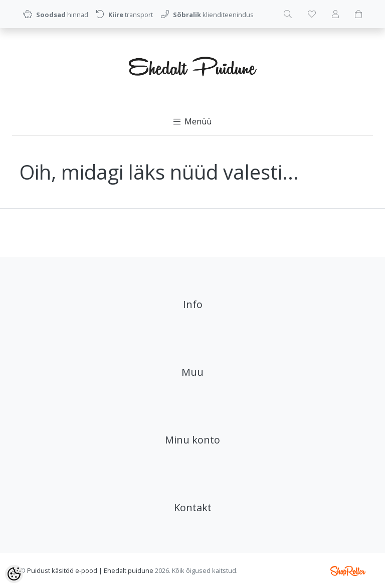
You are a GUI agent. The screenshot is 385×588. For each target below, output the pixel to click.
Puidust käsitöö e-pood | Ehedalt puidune (90, 570)
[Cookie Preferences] (14, 574)
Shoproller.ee (348, 571)
